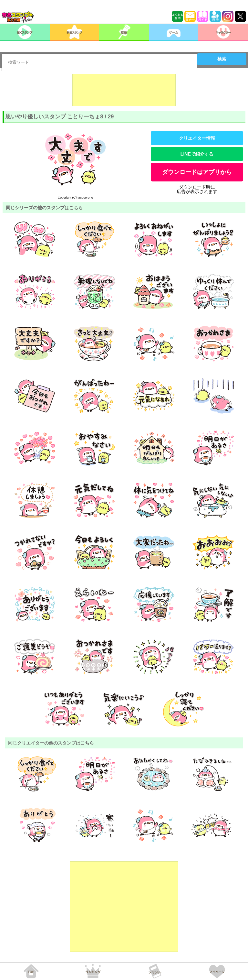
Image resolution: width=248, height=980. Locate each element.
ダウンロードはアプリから (197, 172)
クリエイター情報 (197, 138)
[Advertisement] (124, 90)
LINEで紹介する (197, 154)
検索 (222, 59)
